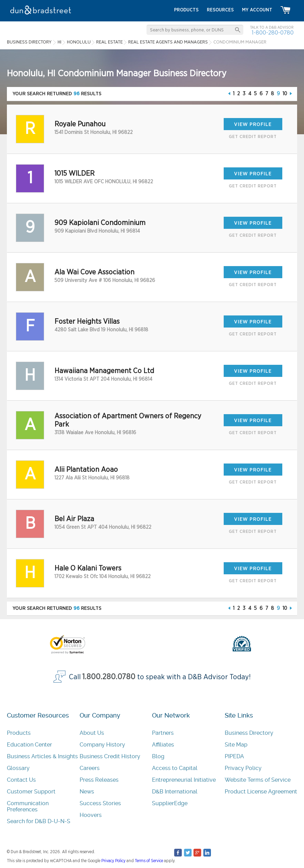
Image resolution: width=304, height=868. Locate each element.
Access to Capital (175, 768)
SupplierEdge (170, 803)
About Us (92, 733)
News (87, 792)
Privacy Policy (243, 768)
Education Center (29, 745)
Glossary (18, 768)
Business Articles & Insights (42, 756)
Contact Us (21, 780)
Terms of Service (149, 861)
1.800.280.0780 (109, 677)
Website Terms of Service (258, 780)
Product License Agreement (261, 792)
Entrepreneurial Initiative (184, 780)
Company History (102, 745)
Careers (90, 768)
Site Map (236, 745)
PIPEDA (234, 756)
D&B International (175, 792)
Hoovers (91, 815)
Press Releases (99, 780)
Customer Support (31, 792)
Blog (158, 756)
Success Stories (100, 803)
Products (19, 733)
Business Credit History (110, 756)
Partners (163, 733)
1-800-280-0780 (273, 33)
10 (285, 94)
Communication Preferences (28, 806)
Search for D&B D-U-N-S (39, 821)
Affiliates (163, 745)
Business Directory (249, 733)
